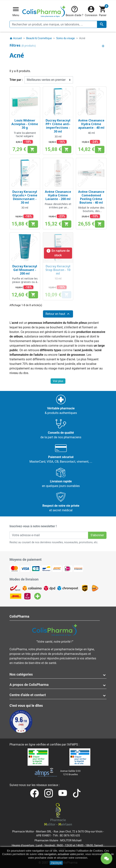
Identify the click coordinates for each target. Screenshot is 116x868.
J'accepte (56, 863)
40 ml (91, 133)
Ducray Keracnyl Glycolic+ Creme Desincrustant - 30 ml (25, 197)
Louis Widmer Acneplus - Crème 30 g (25, 124)
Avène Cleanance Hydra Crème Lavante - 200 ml (58, 195)
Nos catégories (21, 674)
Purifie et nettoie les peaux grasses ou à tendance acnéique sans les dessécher (25, 283)
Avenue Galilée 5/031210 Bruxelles (70, 773)
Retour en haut (58, 314)
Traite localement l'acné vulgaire (25, 134)
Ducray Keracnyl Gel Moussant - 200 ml (25, 270)
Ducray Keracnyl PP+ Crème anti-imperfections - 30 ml (58, 126)
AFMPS (73, 745)
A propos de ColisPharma (29, 685)
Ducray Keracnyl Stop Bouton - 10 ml (58, 270)
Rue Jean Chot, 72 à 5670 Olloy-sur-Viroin (78, 831)
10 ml (58, 278)
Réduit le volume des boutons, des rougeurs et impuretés (91, 212)
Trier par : (16, 80)
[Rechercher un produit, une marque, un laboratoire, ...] (58, 24)
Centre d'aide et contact (28, 695)
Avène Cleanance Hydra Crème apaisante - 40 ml (91, 124)
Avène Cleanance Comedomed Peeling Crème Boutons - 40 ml (91, 197)
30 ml (58, 136)
